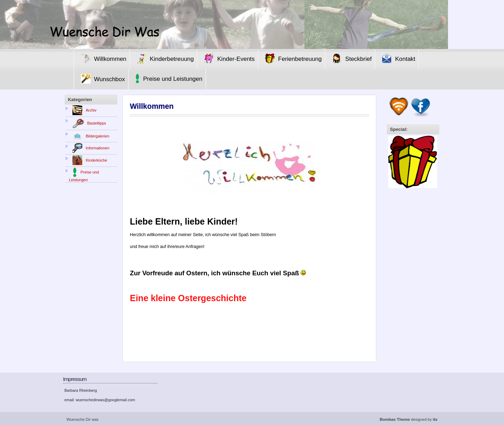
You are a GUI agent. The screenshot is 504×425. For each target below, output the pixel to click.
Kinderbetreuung (163, 58)
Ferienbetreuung (292, 58)
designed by (409, 419)
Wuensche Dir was (83, 419)
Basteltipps (87, 123)
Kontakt (397, 58)
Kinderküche (88, 160)
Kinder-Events (228, 58)
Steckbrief (350, 58)
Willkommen (102, 58)
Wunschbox (101, 79)
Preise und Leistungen (167, 79)
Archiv (83, 110)
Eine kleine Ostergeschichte (188, 298)
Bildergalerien (89, 136)
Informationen (89, 148)
